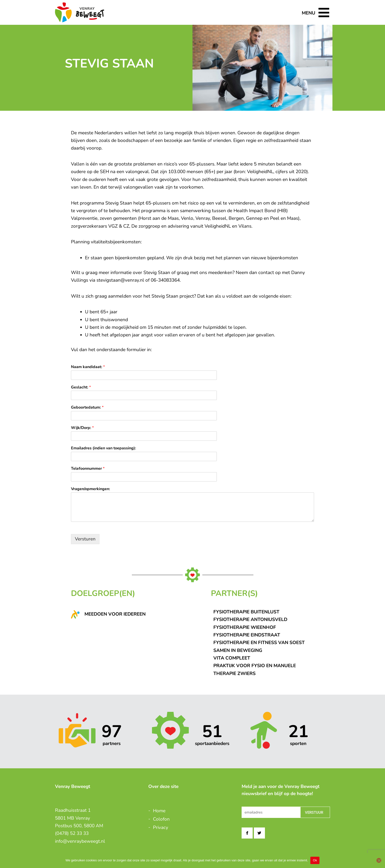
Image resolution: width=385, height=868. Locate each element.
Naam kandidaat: (88, 367)
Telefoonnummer (88, 469)
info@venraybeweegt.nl (80, 841)
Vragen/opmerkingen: (90, 489)
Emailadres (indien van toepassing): (103, 448)
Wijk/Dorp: (82, 428)
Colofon (161, 819)
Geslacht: (81, 387)
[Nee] (379, 860)
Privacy (161, 827)
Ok (315, 860)
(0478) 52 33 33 (72, 833)
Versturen (85, 539)
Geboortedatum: (87, 407)
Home (159, 811)
